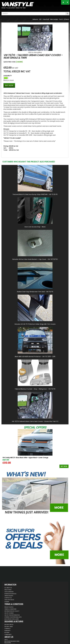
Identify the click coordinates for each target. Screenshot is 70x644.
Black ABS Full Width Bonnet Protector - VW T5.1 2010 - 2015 (35, 357)
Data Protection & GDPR (12, 619)
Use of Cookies (9, 613)
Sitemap (7, 602)
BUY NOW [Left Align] (9, 85)
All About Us (8, 588)
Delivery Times (9, 627)
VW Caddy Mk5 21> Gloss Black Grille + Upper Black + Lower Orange (25, 458)
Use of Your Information (12, 615)
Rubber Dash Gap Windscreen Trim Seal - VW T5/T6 (35, 292)
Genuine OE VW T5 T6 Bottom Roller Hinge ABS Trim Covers (35, 324)
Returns (7, 633)
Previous (4, 449)
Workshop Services (10, 594)
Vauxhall (46, 19)
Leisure (35, 19)
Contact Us (8, 598)
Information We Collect (12, 611)
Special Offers (35, 427)
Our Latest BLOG (9, 600)
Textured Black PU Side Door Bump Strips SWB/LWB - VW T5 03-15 (35, 194)
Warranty (7, 631)
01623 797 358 (21, 8)
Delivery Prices (9, 625)
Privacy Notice (9, 607)
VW (40, 19)
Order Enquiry (9, 596)
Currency (8, 629)
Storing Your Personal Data (13, 617)
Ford (61, 19)
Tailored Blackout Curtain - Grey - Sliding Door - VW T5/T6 (35, 389)
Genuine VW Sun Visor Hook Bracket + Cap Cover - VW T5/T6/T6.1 (35, 259)
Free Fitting (8, 590)
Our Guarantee (9, 592)
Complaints (8, 635)
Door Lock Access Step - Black (35, 227)
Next (66, 449)
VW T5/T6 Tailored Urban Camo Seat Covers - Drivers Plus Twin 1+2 (35, 421)
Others (66, 19)
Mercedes (54, 19)
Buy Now (64, 466)
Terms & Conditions (10, 609)
